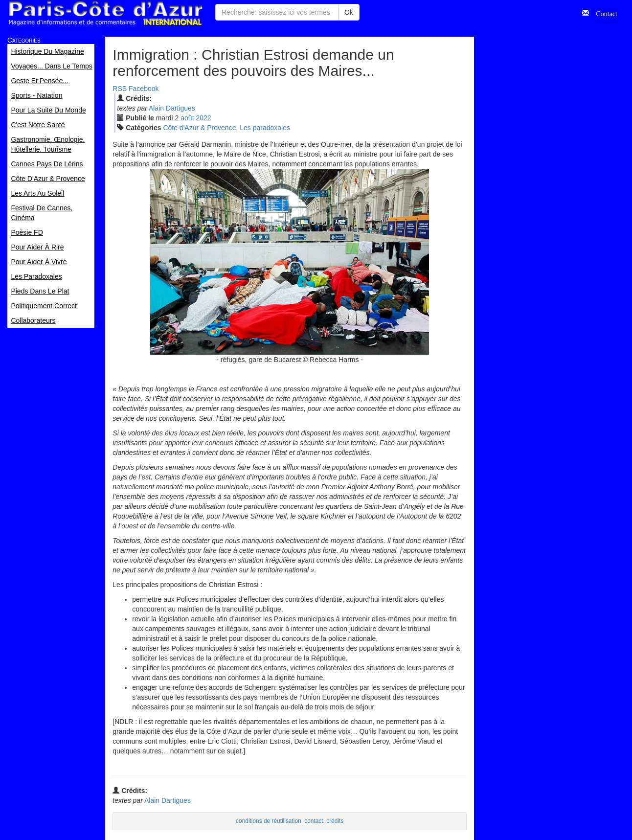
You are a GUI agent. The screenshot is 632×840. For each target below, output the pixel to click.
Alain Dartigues (172, 108)
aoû (187, 118)
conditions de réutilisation (269, 821)
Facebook (144, 89)
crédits (335, 821)
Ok (349, 12)
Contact (603, 13)
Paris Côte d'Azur (105, 13)
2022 (203, 118)
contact (314, 821)
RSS (120, 89)
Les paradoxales (265, 128)
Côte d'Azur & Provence (199, 128)
